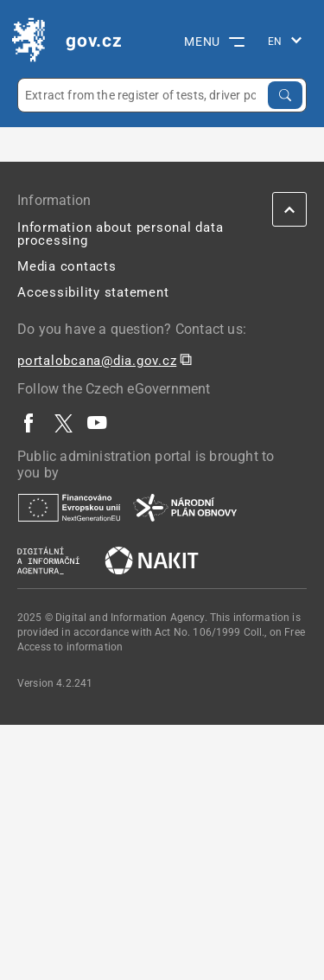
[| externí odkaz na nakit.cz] (152, 560)
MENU (214, 42)
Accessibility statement (93, 292)
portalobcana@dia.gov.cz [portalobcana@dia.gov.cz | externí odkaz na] (97, 361)
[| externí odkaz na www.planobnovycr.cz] (185, 507)
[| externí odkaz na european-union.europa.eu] (69, 507)
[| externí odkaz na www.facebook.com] (29, 423)
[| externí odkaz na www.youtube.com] (98, 423)
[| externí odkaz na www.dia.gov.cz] (48, 560)
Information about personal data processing (120, 234)
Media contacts (67, 266)
